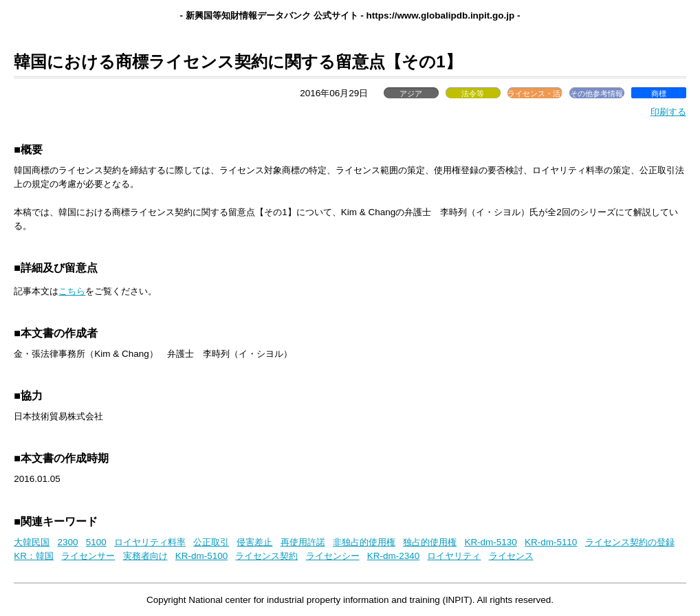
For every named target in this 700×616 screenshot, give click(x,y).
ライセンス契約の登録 (630, 542)
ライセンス (511, 556)
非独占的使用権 (364, 542)
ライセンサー (88, 556)
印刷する (668, 112)
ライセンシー (333, 556)
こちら (72, 291)
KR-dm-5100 (201, 556)
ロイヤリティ (454, 556)
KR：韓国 (34, 556)
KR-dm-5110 (551, 542)
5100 (96, 542)
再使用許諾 (303, 542)
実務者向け (145, 556)
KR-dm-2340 (393, 556)
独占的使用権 (430, 542)
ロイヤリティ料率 (150, 542)
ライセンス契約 (266, 556)
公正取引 (211, 542)
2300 (68, 542)
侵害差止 (254, 542)
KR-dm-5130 (490, 542)
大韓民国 (32, 542)
